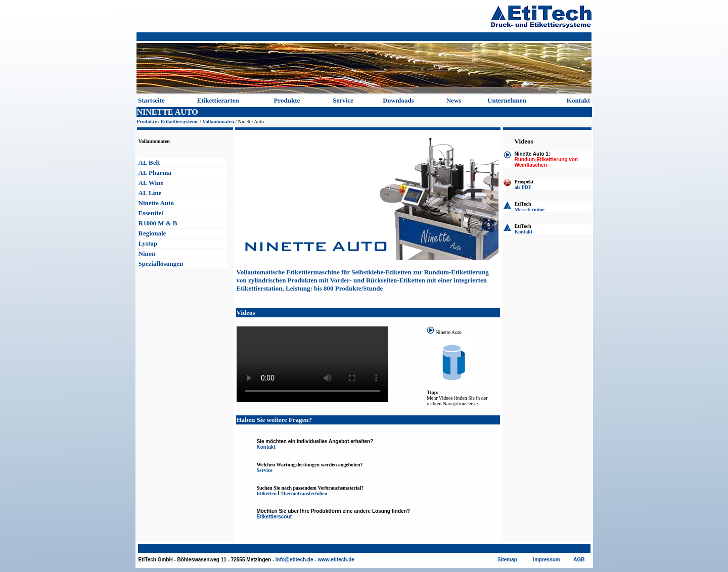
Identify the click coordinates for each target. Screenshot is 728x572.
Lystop (148, 243)
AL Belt (149, 162)
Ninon (147, 253)
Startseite (151, 100)
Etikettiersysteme (179, 122)
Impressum (546, 560)
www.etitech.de (336, 560)
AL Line (150, 193)
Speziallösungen (161, 264)
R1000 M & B (158, 223)
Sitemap (507, 560)
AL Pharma (155, 173)
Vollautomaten (218, 122)
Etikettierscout (274, 517)
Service (343, 100)
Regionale (152, 233)
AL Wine (151, 183)
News (454, 100)
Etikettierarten (218, 100)
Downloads (398, 100)
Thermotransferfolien (304, 493)
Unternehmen (507, 100)
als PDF (523, 187)
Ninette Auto (156, 203)
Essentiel (151, 213)
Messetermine (530, 209)
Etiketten (267, 493)
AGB (579, 560)
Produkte (287, 100)
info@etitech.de (294, 560)
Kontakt (578, 100)
